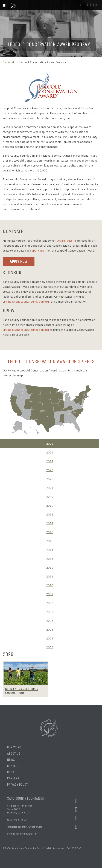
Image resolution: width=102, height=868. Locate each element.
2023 (50, 470)
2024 (50, 461)
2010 (50, 585)
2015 (50, 541)
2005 (50, 629)
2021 (50, 488)
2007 (50, 612)
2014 (50, 550)
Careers (13, 778)
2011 (50, 576)
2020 (50, 497)
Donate (12, 772)
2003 (50, 647)
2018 (50, 514)
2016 (50, 532)
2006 (50, 621)
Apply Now (19, 261)
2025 (50, 452)
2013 (50, 559)
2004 (50, 638)
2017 (50, 523)
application (39, 250)
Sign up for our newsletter (22, 834)
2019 (50, 505)
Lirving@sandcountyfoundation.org (26, 301)
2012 (50, 567)
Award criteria (66, 240)
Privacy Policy (18, 784)
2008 (50, 603)
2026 (50, 443)
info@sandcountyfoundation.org (25, 827)
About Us (14, 753)
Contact (13, 766)
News (11, 760)
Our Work (9, 62)
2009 (50, 594)
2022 (50, 479)
